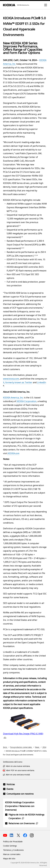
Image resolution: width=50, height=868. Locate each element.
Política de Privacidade (13, 842)
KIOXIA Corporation (27, 401)
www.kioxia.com (11, 379)
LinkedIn (41, 382)
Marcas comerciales (12, 854)
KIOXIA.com (14, 453)
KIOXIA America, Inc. (13, 398)
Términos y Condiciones (13, 850)
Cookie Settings (10, 846)
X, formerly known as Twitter (18, 382)
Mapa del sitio (9, 859)
